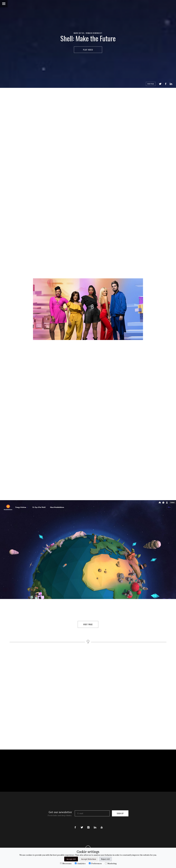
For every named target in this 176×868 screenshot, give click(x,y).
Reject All (105, 859)
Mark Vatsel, (80, 33)
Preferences (95, 863)
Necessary (66, 863)
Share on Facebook (166, 84)
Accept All (71, 859)
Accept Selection (88, 859)
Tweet (160, 84)
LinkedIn (171, 84)
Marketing (111, 863)
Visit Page (151, 84)
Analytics (80, 863)
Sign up (120, 813)
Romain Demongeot (94, 33)
